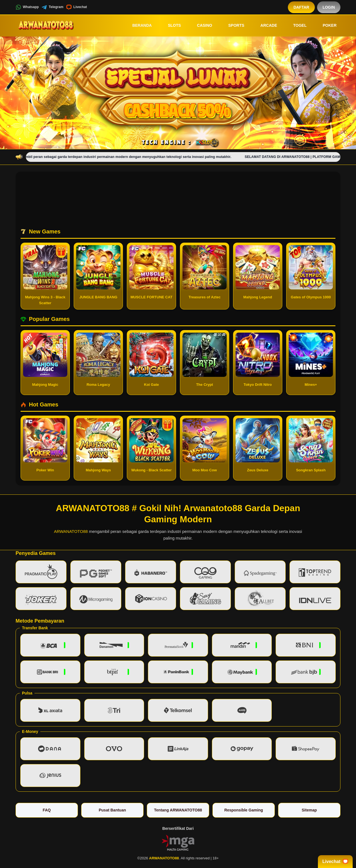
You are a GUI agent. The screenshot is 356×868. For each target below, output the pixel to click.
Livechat (77, 7)
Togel (296, 25)
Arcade (265, 25)
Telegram (52, 7)
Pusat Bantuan (112, 810)
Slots (171, 25)
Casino (201, 25)
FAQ (47, 810)
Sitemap (309, 810)
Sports (233, 25)
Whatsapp (27, 7)
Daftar (301, 7)
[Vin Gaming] (178, 842)
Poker (326, 25)
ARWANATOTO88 (71, 531)
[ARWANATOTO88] (46, 25)
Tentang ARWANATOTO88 (178, 810)
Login (329, 7)
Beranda (138, 25)
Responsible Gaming (243, 810)
